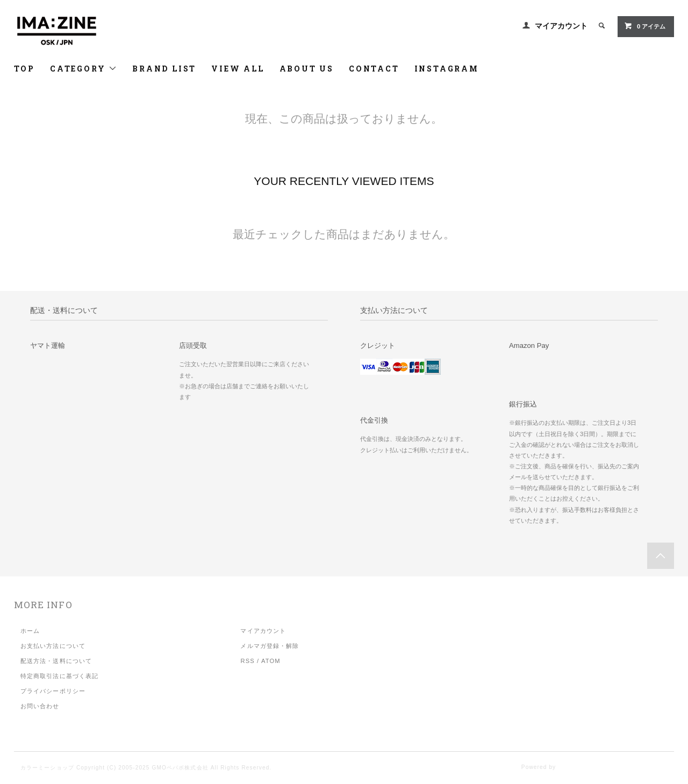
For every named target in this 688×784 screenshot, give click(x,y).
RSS (247, 661)
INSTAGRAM (447, 69)
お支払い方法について (53, 646)
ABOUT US (307, 69)
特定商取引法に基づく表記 (59, 676)
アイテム (645, 26)
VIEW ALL (238, 69)
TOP (24, 69)
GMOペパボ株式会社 (180, 768)
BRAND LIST (164, 69)
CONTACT (374, 69)
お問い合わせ (40, 706)
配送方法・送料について (56, 661)
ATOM (271, 661)
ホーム (30, 631)
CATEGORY (84, 69)
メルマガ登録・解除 (270, 646)
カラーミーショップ (47, 768)
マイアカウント (561, 26)
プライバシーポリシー (53, 691)
